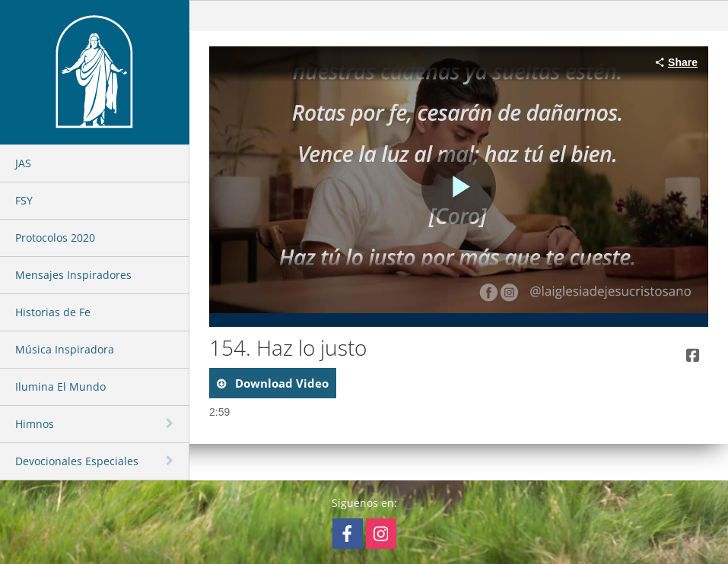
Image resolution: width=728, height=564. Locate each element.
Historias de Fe (53, 312)
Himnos (35, 424)
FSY (24, 200)
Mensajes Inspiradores (73, 275)
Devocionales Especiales (77, 461)
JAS (23, 163)
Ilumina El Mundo (60, 387)
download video (280, 383)
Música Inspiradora (65, 349)
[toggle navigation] (171, 423)
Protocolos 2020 (55, 238)
